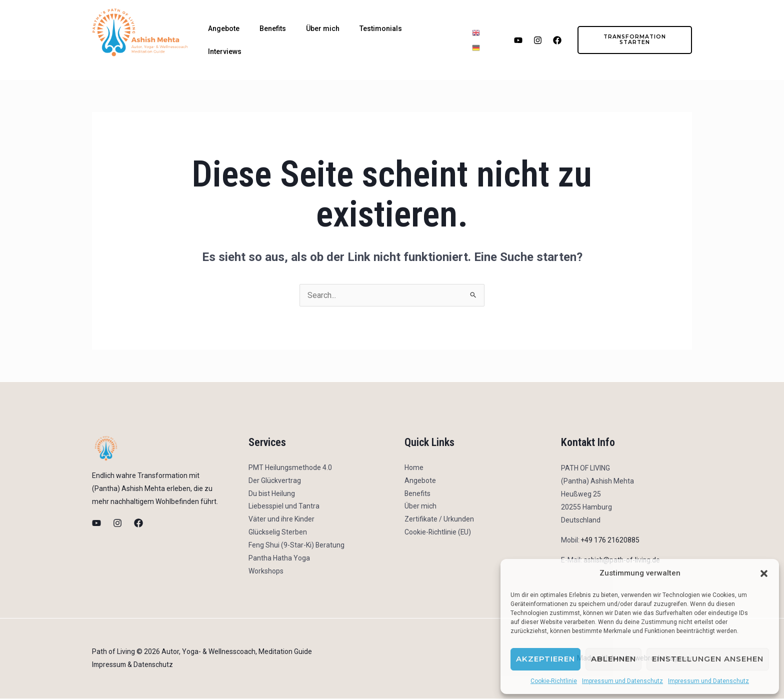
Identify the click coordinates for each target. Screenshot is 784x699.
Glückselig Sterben (278, 533)
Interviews (225, 51)
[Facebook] (138, 523)
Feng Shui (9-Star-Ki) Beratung (297, 546)
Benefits (273, 28)
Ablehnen (613, 659)
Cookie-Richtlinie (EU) (438, 533)
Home (414, 468)
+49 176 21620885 (610, 540)
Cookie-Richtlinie (554, 681)
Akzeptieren (545, 659)
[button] (764, 573)
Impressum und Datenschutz (622, 681)
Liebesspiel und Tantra (284, 507)
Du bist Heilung (272, 494)
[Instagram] (117, 523)
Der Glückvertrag (275, 481)
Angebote (224, 28)
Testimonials (381, 28)
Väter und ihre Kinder (281, 520)
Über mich (323, 28)
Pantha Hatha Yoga (279, 559)
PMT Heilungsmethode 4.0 (290, 468)
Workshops (266, 572)
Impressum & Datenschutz (134, 665)
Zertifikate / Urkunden (439, 520)
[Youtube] (96, 523)
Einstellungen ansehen (708, 659)
